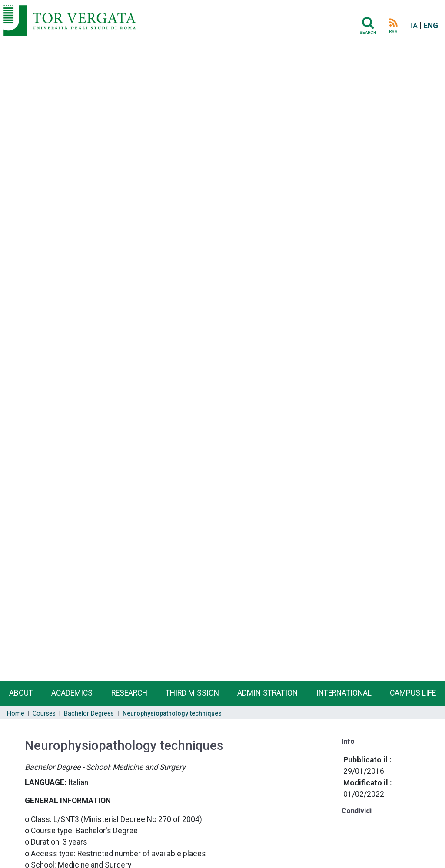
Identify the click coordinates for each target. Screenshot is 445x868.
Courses (44, 714)
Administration (267, 693)
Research (129, 693)
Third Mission (192, 693)
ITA (412, 26)
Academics (72, 693)
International (344, 693)
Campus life (413, 693)
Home (16, 714)
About (21, 693)
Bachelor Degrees (89, 714)
